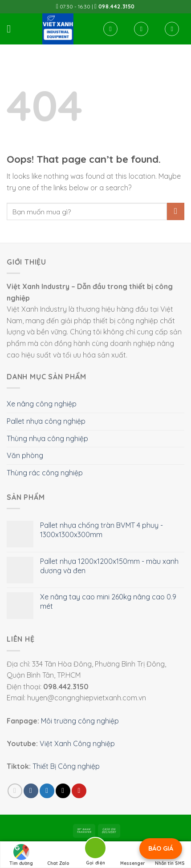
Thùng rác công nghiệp (45, 473)
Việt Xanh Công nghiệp (77, 743)
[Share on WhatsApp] (15, 791)
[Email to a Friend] (63, 791)
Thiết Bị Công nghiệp (66, 766)
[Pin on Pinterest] (79, 791)
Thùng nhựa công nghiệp (47, 438)
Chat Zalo (58, 855)
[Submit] (176, 211)
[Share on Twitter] (47, 791)
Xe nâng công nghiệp (42, 404)
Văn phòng (25, 455)
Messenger (133, 855)
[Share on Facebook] (31, 791)
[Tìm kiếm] (110, 29)
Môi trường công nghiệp (80, 721)
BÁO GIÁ (161, 848)
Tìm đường (21, 855)
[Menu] (12, 29)
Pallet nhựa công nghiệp (46, 421)
